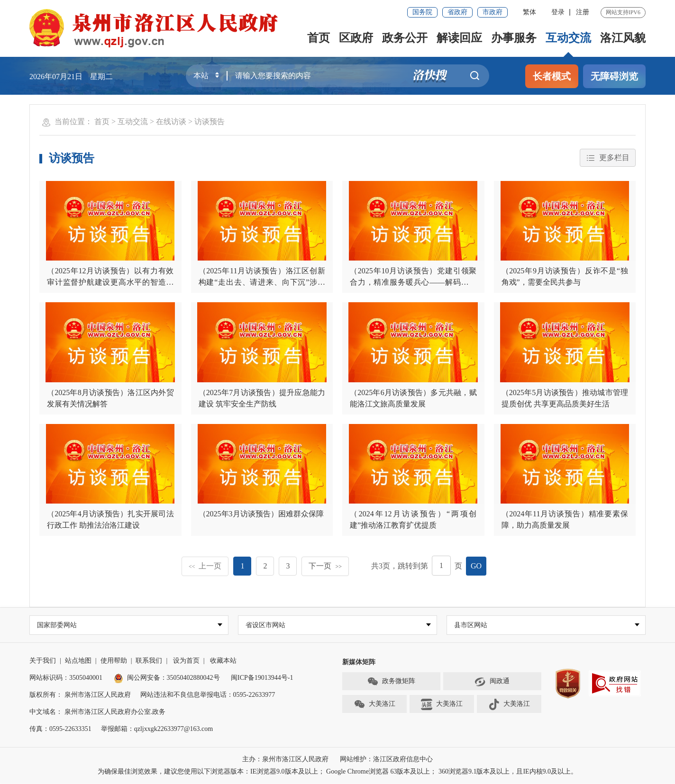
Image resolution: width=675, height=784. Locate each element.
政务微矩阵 (391, 682)
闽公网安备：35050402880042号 (167, 678)
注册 (583, 12)
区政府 (356, 38)
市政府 (493, 12)
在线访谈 (171, 122)
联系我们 (149, 661)
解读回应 (459, 38)
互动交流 (568, 38)
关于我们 (43, 661)
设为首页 (186, 661)
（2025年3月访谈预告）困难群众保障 (261, 514)
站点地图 (78, 661)
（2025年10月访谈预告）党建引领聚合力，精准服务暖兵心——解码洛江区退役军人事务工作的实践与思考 (413, 282)
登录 (558, 12)
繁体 (529, 12)
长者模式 (552, 76)
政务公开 (405, 38)
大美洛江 (374, 705)
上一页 (205, 566)
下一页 (325, 566)
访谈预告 (210, 122)
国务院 (422, 12)
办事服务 (514, 38)
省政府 (457, 12)
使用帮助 (114, 661)
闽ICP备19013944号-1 (262, 678)
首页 (319, 38)
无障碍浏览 (614, 76)
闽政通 (492, 682)
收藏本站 (223, 661)
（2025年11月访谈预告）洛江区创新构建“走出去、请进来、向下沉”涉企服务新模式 (262, 282)
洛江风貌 (623, 38)
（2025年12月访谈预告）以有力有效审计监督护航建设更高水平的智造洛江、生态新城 (110, 282)
